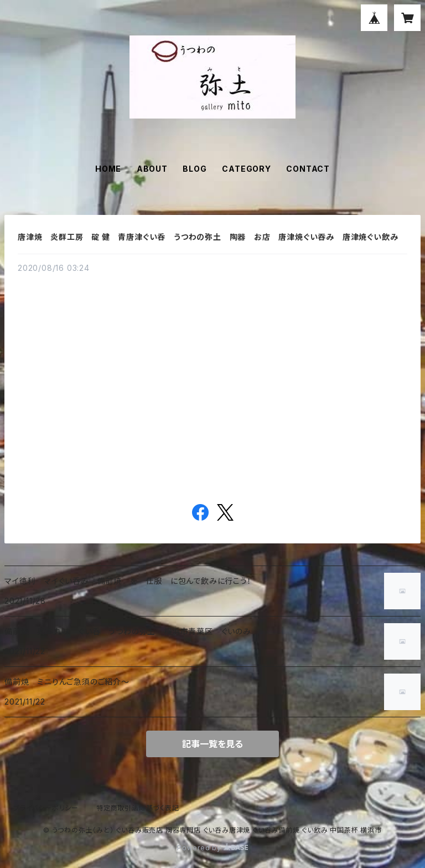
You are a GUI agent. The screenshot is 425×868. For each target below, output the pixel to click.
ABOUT (152, 169)
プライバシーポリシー (46, 808)
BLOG (195, 169)
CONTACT (308, 169)
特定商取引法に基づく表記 (138, 808)
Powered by (212, 848)
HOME (108, 169)
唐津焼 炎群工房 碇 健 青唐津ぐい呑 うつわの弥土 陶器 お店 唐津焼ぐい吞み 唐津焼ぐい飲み (216, 237)
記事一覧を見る (212, 744)
